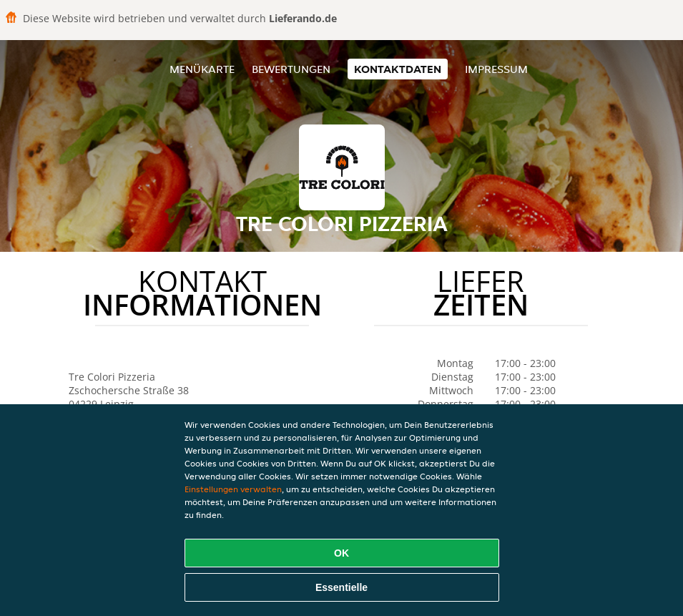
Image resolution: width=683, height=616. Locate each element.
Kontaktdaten (398, 69)
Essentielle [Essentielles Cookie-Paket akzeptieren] (341, 587)
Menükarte (202, 69)
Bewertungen (291, 69)
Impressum (496, 69)
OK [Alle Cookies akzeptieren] (341, 553)
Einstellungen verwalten (233, 489)
